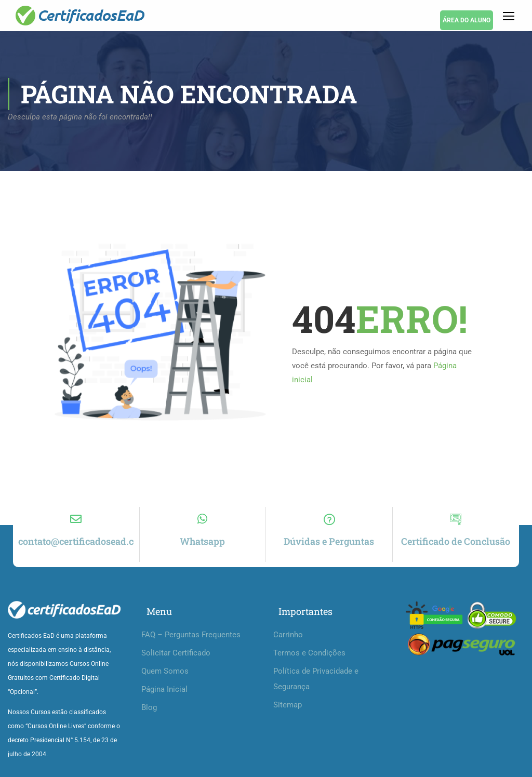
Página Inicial (164, 689)
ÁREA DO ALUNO (467, 20)
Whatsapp (202, 541)
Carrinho (288, 635)
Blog (149, 707)
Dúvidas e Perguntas (329, 541)
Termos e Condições (309, 653)
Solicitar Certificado (176, 653)
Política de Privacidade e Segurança (316, 679)
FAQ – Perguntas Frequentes (191, 635)
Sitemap (288, 705)
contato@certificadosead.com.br (89, 541)
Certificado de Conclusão (456, 541)
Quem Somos (165, 671)
